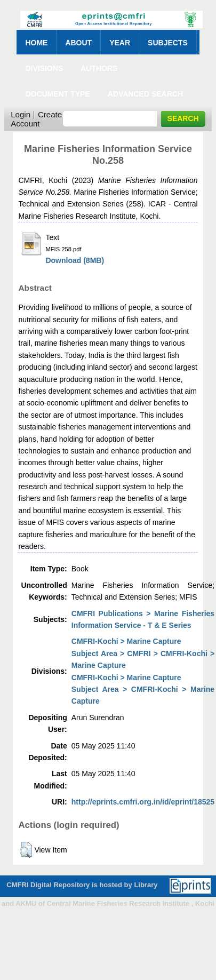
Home (36, 43)
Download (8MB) (75, 260)
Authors (99, 68)
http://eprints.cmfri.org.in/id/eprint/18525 (143, 802)
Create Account (36, 119)
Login (21, 114)
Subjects (168, 43)
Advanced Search (145, 94)
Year (120, 43)
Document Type (57, 94)
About (78, 43)
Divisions (44, 68)
